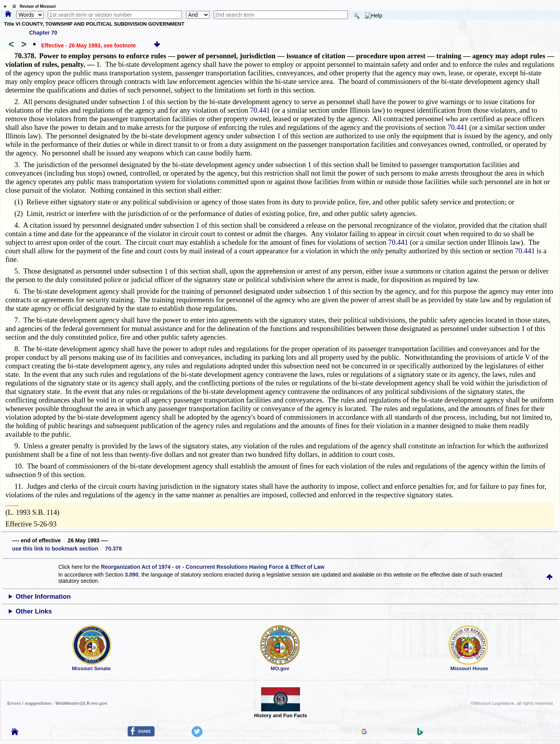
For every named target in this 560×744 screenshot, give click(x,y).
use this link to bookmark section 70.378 (67, 549)
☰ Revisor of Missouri (32, 6)
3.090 (132, 575)
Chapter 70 (43, 33)
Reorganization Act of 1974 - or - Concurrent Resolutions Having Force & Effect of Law (213, 567)
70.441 (260, 110)
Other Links (34, 611)
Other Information (43, 597)
